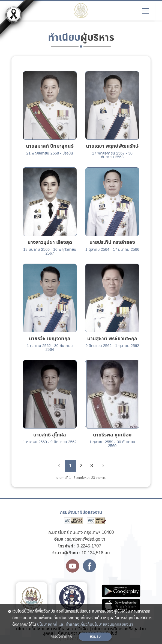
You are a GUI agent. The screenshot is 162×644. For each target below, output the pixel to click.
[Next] (103, 466)
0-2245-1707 (89, 546)
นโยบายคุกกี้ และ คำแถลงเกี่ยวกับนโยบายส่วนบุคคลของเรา (85, 625)
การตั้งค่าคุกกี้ (61, 637)
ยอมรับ (95, 637)
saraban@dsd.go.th (86, 539)
